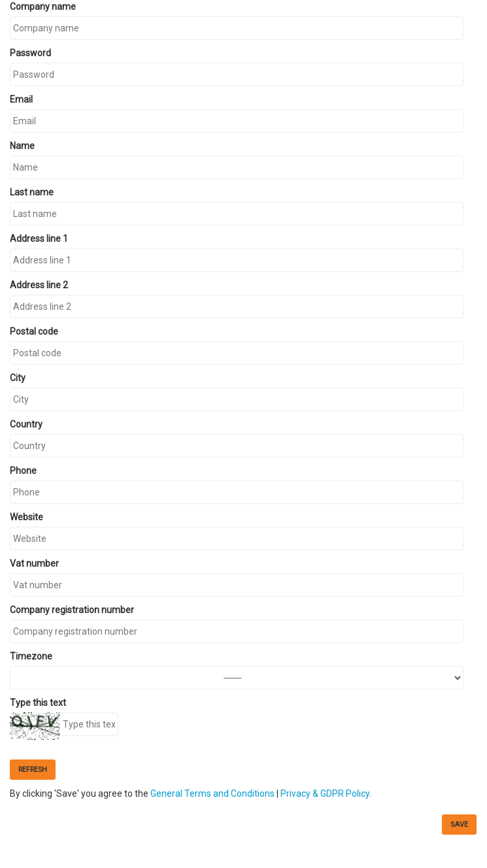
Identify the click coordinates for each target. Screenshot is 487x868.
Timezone (31, 656)
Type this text (38, 703)
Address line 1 (39, 239)
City (18, 378)
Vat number (34, 563)
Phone (23, 471)
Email (21, 99)
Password (30, 53)
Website (26, 517)
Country (26, 424)
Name (22, 146)
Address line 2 (39, 285)
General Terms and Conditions (212, 793)
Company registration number (72, 610)
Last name (32, 192)
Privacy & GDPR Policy (325, 793)
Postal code (34, 331)
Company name (43, 7)
